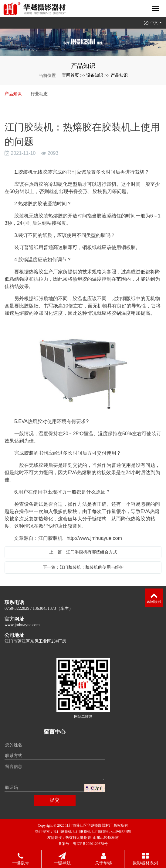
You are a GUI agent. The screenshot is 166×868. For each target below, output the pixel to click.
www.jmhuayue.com (22, 625)
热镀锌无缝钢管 (78, 838)
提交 (55, 800)
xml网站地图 (121, 832)
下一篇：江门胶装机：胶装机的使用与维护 (83, 567)
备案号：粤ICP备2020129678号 (83, 844)
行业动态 (39, 94)
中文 (155, 23)
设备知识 (95, 75)
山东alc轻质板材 (106, 838)
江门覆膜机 (63, 832)
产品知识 (119, 75)
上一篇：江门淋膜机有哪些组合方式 (83, 552)
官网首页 (70, 75)
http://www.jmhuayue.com (94, 538)
